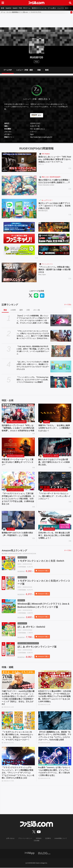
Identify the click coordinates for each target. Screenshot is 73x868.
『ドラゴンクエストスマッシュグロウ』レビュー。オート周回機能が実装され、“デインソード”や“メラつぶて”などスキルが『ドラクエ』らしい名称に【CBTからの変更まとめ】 (18, 773)
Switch (15, 8)
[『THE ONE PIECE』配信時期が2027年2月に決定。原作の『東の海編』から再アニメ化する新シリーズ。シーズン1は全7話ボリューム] (61, 351)
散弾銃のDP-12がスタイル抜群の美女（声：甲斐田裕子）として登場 (17, 534)
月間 (28, 310)
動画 (67, 8)
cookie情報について (61, 839)
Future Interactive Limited (46, 185)
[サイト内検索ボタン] (70, 3)
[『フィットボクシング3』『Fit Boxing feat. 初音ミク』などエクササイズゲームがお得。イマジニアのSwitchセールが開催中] (61, 382)
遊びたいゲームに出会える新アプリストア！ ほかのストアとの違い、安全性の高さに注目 (54, 206)
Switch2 (8, 8)
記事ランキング (10, 305)
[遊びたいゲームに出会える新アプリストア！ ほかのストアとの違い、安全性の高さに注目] (19, 209)
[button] (36, 140)
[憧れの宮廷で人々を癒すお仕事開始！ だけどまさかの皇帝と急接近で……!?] (19, 185)
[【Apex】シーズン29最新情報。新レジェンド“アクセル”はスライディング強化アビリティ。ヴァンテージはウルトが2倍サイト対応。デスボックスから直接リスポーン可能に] (61, 320)
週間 (21, 310)
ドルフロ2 (11, 529)
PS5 (20, 8)
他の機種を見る (39, 129)
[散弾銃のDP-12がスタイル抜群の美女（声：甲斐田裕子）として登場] (18, 520)
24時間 (13, 310)
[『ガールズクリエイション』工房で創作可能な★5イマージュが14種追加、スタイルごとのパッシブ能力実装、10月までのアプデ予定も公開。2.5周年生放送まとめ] (18, 481)
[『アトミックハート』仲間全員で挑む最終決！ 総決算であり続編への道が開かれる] (19, 272)
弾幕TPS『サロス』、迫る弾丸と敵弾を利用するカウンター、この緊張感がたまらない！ (54, 428)
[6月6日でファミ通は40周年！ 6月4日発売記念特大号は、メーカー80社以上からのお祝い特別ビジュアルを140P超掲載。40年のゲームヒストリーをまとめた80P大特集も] (55, 680)
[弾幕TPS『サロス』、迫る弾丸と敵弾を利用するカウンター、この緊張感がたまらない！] (55, 413)
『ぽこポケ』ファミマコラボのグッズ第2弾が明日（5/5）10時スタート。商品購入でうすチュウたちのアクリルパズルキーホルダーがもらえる (33, 365)
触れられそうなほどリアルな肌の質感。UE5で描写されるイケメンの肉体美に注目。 (54, 462)
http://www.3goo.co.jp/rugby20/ (41, 137)
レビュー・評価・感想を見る (36, 99)
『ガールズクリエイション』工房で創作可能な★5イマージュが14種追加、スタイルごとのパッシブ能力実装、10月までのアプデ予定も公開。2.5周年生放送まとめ (18, 499)
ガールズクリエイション (15, 490)
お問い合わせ (10, 839)
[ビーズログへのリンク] (44, 853)
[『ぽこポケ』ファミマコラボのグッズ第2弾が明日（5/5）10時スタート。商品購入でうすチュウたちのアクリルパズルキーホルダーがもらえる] (61, 367)
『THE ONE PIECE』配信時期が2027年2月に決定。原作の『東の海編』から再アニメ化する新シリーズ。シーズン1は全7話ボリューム (33, 350)
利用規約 (39, 839)
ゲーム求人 (52, 8)
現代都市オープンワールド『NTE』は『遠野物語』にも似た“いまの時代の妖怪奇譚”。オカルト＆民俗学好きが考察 (18, 428)
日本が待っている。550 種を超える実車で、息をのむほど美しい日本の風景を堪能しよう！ (54, 535)
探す (40, 115)
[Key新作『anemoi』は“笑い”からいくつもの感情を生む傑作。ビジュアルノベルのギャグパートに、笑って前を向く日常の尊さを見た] (55, 756)
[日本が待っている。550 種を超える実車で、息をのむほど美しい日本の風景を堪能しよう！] (55, 520)
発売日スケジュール (39, 8)
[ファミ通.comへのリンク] (36, 3)
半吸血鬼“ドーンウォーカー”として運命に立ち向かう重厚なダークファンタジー (18, 462)
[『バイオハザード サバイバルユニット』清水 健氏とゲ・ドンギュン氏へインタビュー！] (55, 481)
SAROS (47, 422)
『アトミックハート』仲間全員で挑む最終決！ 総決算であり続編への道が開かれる (54, 270)
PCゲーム (27, 8)
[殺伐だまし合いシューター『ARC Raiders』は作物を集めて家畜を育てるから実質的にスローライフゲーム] (19, 162)
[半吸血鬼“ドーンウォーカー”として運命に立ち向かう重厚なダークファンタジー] (18, 447)
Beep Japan (42, 275)
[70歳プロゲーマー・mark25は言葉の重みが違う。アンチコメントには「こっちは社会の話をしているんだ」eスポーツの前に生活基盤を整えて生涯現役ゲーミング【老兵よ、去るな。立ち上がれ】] (18, 680)
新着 (3, 8)
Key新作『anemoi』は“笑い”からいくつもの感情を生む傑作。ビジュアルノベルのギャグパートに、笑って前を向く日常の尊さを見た (54, 772)
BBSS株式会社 (43, 211)
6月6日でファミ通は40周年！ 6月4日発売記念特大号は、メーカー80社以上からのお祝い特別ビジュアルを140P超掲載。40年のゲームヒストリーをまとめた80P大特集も (55, 697)
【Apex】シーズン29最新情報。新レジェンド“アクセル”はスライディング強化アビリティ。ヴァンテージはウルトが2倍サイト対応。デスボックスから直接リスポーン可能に (33, 319)
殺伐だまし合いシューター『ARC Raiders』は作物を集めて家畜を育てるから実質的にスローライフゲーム (55, 159)
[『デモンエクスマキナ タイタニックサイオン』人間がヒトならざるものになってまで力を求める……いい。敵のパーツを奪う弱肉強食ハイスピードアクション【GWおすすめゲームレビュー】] (61, 336)
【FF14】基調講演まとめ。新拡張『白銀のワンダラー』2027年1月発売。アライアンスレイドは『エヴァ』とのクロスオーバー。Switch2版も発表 (55, 736)
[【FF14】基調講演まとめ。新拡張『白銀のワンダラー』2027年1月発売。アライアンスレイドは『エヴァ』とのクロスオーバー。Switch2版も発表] (55, 721)
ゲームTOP (8, 70)
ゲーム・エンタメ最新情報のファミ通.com (14, 12)
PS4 (36, 62)
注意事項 (48, 839)
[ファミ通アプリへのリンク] (29, 853)
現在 (5, 310)
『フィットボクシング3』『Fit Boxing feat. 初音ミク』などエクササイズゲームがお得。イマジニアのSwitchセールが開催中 (33, 380)
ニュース (61, 8)
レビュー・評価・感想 (25, 70)
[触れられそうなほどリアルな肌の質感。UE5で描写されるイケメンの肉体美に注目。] (55, 447)
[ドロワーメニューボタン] (3, 3)
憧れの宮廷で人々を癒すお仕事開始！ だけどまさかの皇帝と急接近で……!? (55, 181)
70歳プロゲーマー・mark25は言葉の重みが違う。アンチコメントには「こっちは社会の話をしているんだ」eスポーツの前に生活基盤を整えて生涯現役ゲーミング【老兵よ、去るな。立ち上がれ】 (18, 698)
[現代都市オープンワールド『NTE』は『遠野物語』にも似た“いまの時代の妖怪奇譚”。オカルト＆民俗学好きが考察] (18, 413)
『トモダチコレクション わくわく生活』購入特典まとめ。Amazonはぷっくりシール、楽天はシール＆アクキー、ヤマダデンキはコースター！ (17, 736)
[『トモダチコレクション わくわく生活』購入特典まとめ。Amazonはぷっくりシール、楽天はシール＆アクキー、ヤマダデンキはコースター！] (18, 721)
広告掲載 (37, 841)
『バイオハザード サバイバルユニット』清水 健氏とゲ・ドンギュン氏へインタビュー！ (54, 496)
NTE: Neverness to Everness (17, 422)
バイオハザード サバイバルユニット (55, 490)
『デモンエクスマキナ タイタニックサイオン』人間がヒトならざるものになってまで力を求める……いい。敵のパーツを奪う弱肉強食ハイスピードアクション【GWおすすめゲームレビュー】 (33, 335)
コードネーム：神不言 (51, 456)
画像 (39, 70)
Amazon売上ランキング (14, 551)
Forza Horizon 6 (49, 529)
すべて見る (68, 305)
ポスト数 (37, 310)
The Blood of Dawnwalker (15, 456)
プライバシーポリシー (25, 839)
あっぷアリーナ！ (47, 200)
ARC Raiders (46, 154)
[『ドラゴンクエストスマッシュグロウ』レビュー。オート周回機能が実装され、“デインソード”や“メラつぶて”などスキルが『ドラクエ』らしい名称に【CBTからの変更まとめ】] (18, 756)
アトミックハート (47, 264)
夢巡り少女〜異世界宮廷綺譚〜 (51, 177)
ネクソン (41, 164)
